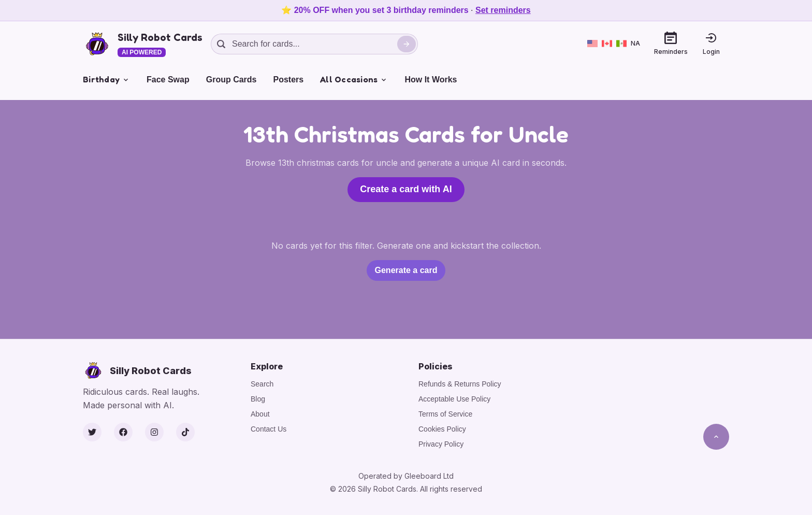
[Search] (407, 44)
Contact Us (269, 429)
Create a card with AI (406, 189)
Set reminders (503, 10)
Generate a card (406, 270)
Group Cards (231, 80)
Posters (289, 80)
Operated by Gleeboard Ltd (406, 476)
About (260, 414)
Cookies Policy (442, 429)
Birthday (106, 79)
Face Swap (168, 80)
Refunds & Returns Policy (460, 384)
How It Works (431, 80)
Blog (258, 399)
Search (262, 384)
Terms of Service (445, 414)
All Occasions (354, 79)
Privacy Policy (441, 444)
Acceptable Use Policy (454, 399)
